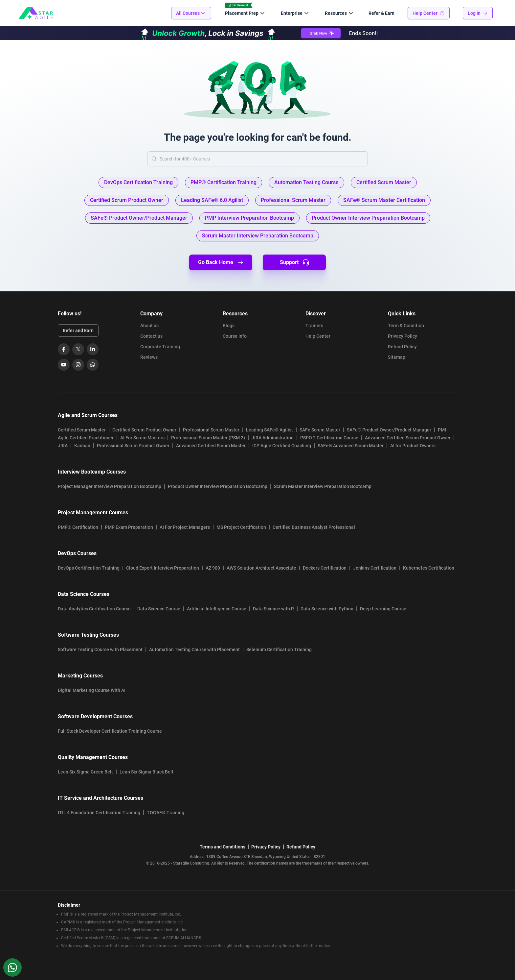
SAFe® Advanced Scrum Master (351, 446)
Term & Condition (406, 326)
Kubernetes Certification (429, 568)
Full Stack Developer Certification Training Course (110, 731)
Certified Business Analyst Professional (314, 527)
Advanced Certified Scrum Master (211, 446)
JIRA (63, 446)
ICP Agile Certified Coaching (282, 446)
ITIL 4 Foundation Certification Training (99, 813)
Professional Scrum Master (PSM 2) (208, 438)
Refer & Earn (381, 13)
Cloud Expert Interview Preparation (163, 568)
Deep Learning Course (383, 609)
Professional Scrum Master (211, 430)
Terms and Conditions (223, 847)
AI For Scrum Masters (142, 438)
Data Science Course (159, 609)
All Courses (191, 13)
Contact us (151, 336)
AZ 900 (213, 568)
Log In (478, 13)
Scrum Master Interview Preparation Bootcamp (323, 486)
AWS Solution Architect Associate (261, 568)
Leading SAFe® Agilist (269, 430)
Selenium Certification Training (279, 649)
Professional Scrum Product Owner (133, 446)
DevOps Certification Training (89, 568)
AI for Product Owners (413, 446)
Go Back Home (221, 262)
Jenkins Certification (375, 568)
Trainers (314, 326)
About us (149, 326)
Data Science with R (273, 609)
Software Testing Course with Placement (100, 649)
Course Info (235, 336)
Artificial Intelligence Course (217, 609)
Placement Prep (246, 13)
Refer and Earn (78, 331)
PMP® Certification (78, 527)
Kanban (82, 446)
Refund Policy (402, 347)
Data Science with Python (327, 609)
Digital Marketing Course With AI (92, 690)
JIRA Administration (273, 438)
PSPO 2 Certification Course (329, 438)
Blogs (229, 326)
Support (294, 262)
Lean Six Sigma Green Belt (85, 772)
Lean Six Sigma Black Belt (146, 772)
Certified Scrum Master (82, 430)
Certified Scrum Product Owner (144, 430)
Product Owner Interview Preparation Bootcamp (218, 486)
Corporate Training (160, 347)
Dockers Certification (325, 568)
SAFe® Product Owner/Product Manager (389, 430)
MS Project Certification (241, 527)
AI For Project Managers (185, 527)
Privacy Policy (403, 336)
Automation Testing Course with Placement (194, 649)
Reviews (149, 357)
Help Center (429, 13)
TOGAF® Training (166, 813)
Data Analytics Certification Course (94, 609)
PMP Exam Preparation (129, 527)
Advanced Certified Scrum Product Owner (408, 438)
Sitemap (397, 357)
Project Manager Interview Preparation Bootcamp (110, 486)
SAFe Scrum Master (320, 430)
